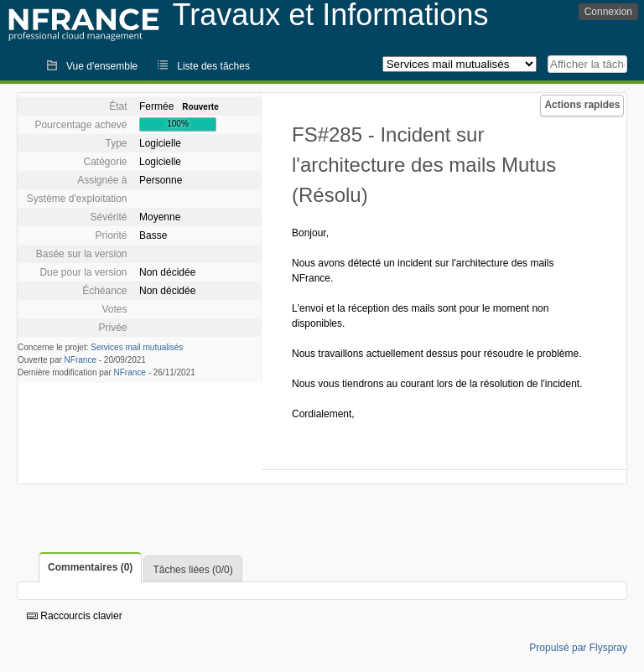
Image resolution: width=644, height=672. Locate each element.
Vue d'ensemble (102, 66)
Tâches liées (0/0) (192, 570)
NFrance (80, 360)
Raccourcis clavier (75, 616)
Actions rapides (582, 105)
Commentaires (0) (90, 567)
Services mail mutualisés (137, 347)
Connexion (608, 12)
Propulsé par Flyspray (578, 648)
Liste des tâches (213, 66)
